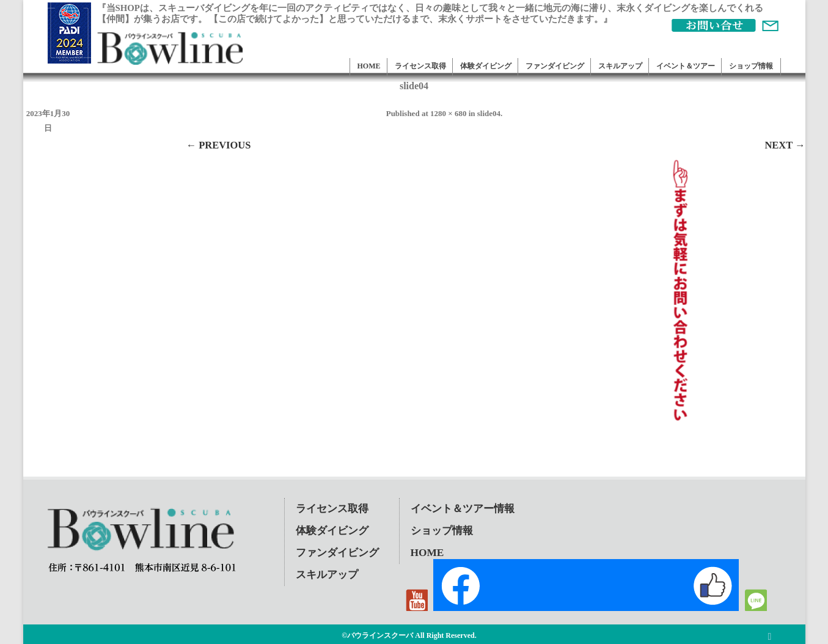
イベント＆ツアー (686, 66)
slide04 (489, 113)
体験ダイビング (486, 66)
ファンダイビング (555, 66)
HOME (369, 66)
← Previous (219, 145)
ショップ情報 (751, 66)
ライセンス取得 (420, 66)
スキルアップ (620, 66)
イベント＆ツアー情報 (463, 509)
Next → (785, 145)
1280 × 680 (448, 113)
